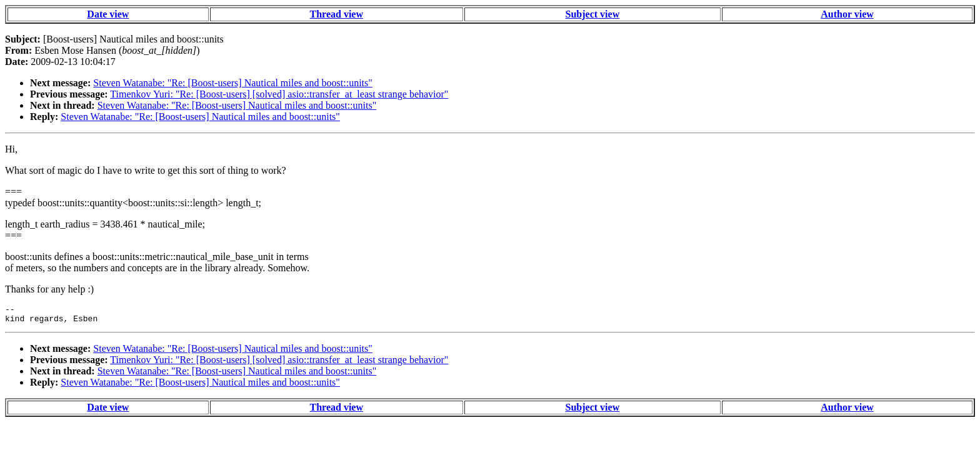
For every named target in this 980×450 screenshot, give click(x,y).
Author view (847, 14)
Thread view (337, 14)
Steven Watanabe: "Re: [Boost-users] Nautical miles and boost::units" (233, 83)
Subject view (593, 14)
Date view (108, 14)
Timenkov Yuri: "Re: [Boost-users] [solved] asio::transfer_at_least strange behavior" (279, 94)
